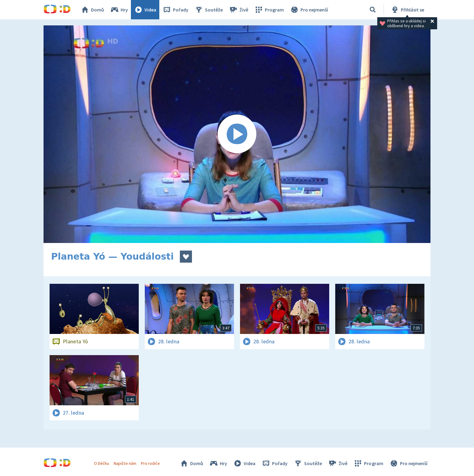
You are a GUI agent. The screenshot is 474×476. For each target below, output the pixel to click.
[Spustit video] (237, 134)
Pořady (175, 10)
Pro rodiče (150, 463)
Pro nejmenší (309, 10)
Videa (145, 10)
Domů (92, 10)
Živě (239, 10)
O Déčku (102, 463)
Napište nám (125, 463)
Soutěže (209, 10)
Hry (119, 10)
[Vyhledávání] (373, 10)
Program (269, 10)
